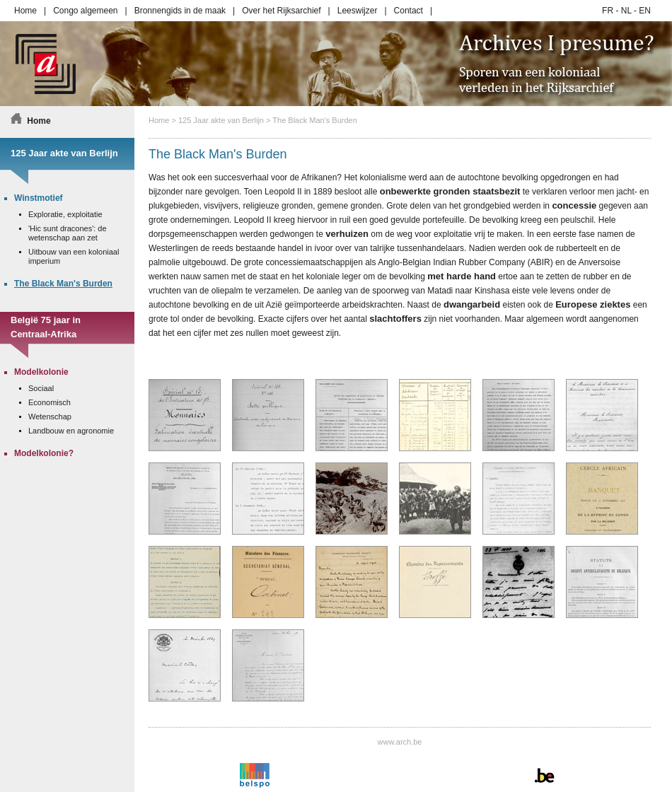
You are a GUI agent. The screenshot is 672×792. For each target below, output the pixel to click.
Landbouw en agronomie (71, 431)
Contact (409, 11)
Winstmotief (39, 198)
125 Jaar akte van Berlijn (221, 120)
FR (608, 11)
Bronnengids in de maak (180, 11)
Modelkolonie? (44, 453)
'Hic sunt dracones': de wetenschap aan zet (68, 233)
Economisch (50, 402)
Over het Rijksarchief (281, 11)
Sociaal (41, 388)
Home (25, 11)
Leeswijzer (358, 11)
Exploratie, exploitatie (65, 214)
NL (626, 11)
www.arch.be (400, 742)
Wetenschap (50, 417)
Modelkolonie (41, 372)
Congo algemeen (85, 11)
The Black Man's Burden (315, 120)
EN (645, 11)
